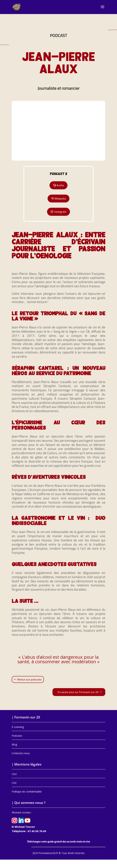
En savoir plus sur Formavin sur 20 (78, 692)
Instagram (60, 212)
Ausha (60, 185)
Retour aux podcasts (30, 679)
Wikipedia (60, 199)
